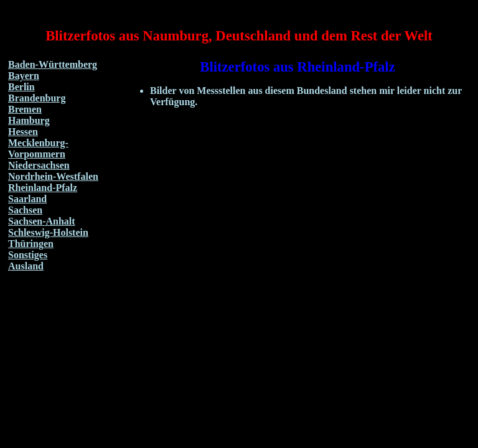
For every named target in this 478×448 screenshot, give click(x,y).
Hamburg (29, 120)
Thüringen (31, 244)
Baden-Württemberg (53, 64)
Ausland (26, 266)
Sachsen (25, 210)
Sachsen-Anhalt (42, 221)
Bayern (24, 76)
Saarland (27, 199)
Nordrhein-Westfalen (53, 176)
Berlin (21, 87)
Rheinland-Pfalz (43, 188)
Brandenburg (37, 98)
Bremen (25, 109)
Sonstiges (28, 255)
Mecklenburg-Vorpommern (38, 148)
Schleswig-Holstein (48, 232)
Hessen (23, 132)
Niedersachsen (39, 165)
